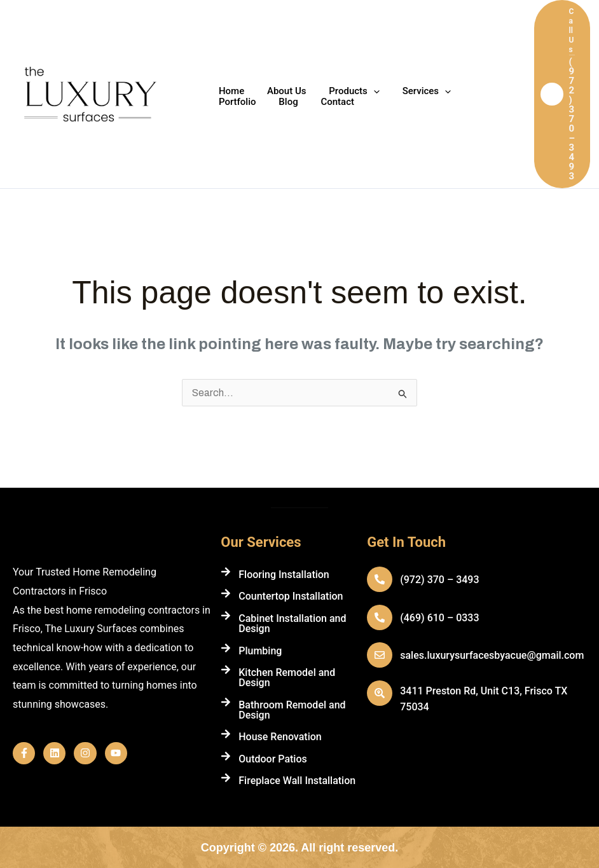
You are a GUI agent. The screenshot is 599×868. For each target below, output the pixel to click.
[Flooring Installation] (226, 572)
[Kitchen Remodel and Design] (226, 670)
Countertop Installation (291, 596)
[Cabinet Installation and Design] (226, 616)
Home (230, 91)
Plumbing (260, 651)
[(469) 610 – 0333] (380, 617)
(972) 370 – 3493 (439, 580)
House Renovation (280, 737)
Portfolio (476, 91)
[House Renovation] (226, 734)
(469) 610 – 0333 (439, 618)
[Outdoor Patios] (226, 756)
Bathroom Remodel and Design (292, 710)
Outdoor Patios (273, 759)
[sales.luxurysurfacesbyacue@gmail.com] (380, 655)
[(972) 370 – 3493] (380, 579)
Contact (272, 102)
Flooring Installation (284, 575)
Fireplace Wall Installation (297, 781)
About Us (281, 91)
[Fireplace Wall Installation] (226, 778)
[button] (562, 94)
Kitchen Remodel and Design (287, 678)
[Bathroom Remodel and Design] (226, 702)
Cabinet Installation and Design (292, 623)
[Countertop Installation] (226, 593)
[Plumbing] (226, 648)
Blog (226, 102)
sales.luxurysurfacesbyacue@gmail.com (492, 655)
